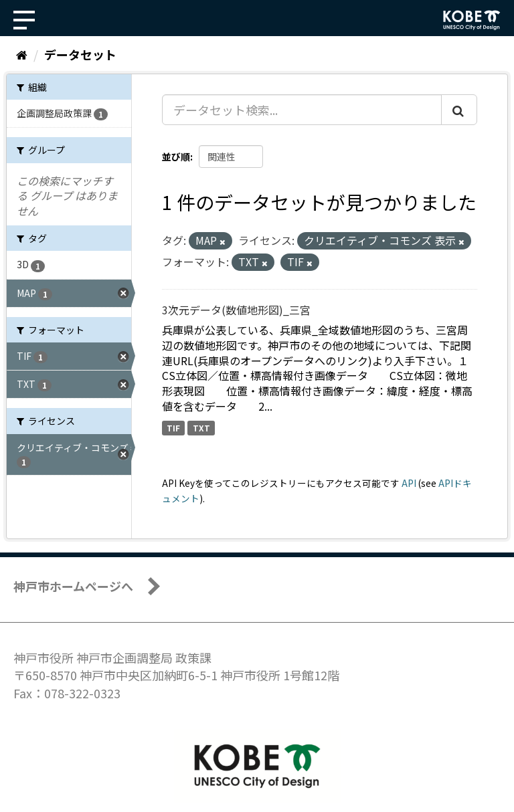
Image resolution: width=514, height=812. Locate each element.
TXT (201, 428)
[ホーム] (22, 54)
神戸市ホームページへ (73, 586)
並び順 (176, 157)
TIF (173, 428)
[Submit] (459, 110)
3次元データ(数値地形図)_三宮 (236, 310)
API (409, 483)
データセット (80, 54)
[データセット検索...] (302, 110)
